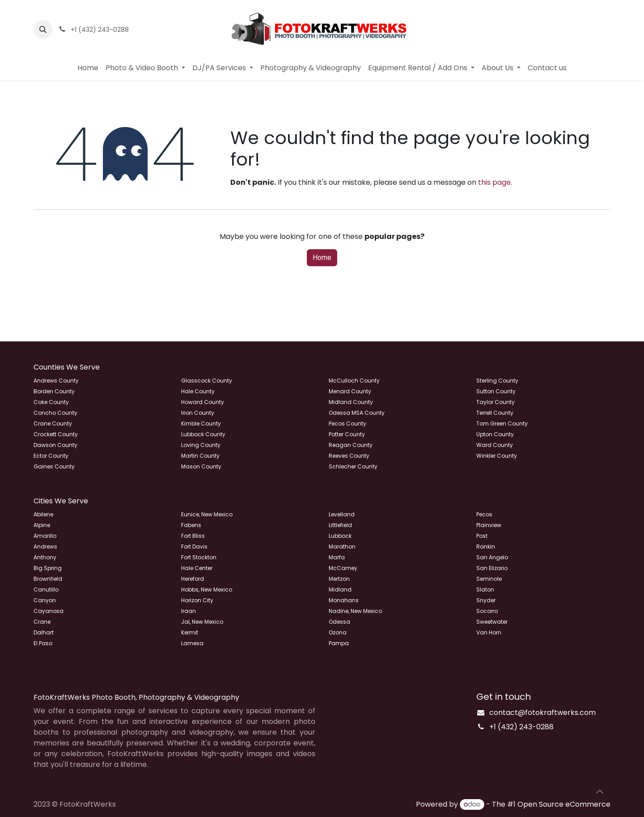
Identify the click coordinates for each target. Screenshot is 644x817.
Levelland (342, 514)
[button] (43, 30)
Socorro (487, 611)
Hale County (198, 391)
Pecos (484, 514)
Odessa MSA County (357, 413)
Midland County (351, 402)
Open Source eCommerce (564, 804)
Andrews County (56, 381)
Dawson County (55, 445)
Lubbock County (203, 434)
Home (322, 257)
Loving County (201, 445)
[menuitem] (88, 68)
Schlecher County (353, 466)
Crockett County (56, 434)
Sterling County (497, 381)
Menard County (350, 391)
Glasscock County (207, 381)
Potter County (347, 434)
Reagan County (351, 445)
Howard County (203, 402)
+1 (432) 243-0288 (521, 727)
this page (494, 182)
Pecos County (347, 423)
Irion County (198, 413)
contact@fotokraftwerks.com (542, 713)
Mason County (201, 466)
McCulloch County (354, 381)
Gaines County (54, 466)
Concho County (55, 413)
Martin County (200, 456)
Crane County (53, 423)
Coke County (51, 402)
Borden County (54, 391)
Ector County (51, 456)
